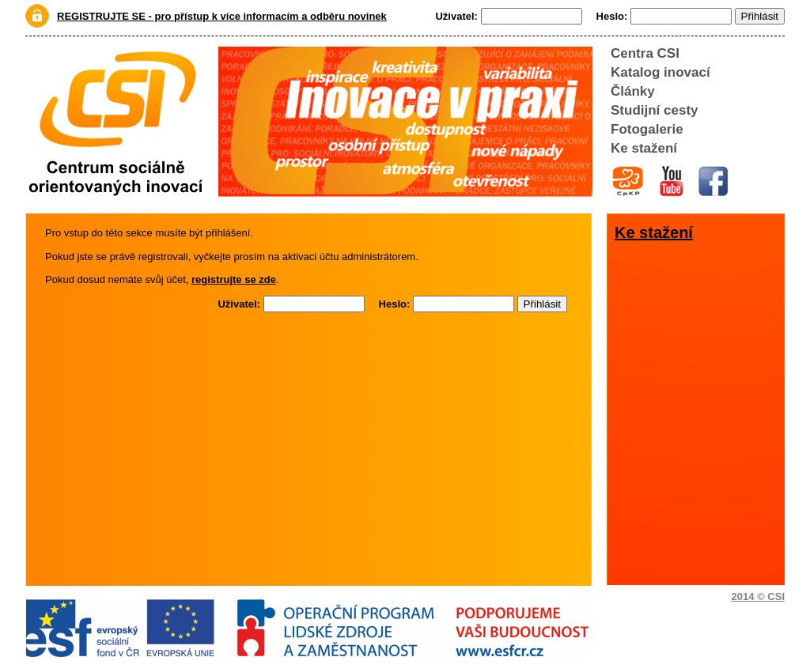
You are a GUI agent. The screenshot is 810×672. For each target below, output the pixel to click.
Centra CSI (645, 53)
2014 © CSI (758, 596)
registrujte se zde (234, 279)
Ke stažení (644, 148)
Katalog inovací (660, 72)
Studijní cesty (655, 110)
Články (633, 91)
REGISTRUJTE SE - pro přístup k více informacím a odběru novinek (222, 16)
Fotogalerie (647, 129)
